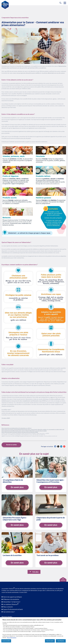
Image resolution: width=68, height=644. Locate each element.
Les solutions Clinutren (11, 604)
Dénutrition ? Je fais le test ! (12, 602)
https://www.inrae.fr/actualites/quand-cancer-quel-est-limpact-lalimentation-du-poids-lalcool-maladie (24, 431)
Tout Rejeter (61, 641)
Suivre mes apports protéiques (13, 597)
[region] (34, 631)
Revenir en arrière (11, 445)
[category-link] (34, 18)
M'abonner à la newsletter (11, 599)
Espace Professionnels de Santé (13, 609)
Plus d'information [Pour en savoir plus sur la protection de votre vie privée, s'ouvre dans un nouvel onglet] (12, 638)
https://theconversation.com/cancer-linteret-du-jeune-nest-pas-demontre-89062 (20, 432)
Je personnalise (6, 641)
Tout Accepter (50, 641)
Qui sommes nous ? (9, 612)
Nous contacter (8, 607)
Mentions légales (7, 617)
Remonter (63, 580)
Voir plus (35, 572)
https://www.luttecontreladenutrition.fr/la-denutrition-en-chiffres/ (17, 428)
